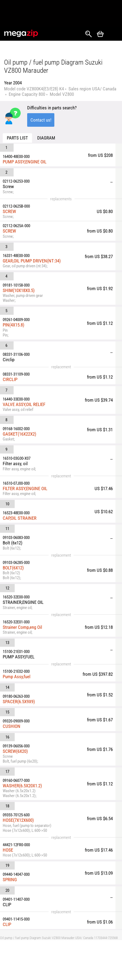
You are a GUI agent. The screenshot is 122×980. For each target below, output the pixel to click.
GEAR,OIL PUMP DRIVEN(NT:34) (32, 261)
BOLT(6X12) (13, 568)
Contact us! (41, 120)
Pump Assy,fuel (17, 677)
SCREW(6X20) (15, 751)
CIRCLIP (10, 379)
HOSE (8, 850)
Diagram (46, 138)
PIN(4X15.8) (13, 325)
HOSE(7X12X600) (18, 820)
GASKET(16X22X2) (19, 434)
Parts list (17, 138)
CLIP (7, 924)
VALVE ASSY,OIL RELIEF (24, 404)
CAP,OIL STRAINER (20, 518)
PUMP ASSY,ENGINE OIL (25, 162)
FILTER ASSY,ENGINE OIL (25, 489)
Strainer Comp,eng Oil (22, 627)
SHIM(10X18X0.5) (19, 290)
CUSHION (12, 726)
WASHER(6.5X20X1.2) (22, 786)
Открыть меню (113, 34)
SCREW (9, 211)
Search (89, 34)
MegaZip (21, 34)
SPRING (10, 880)
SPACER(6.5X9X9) (19, 702)
